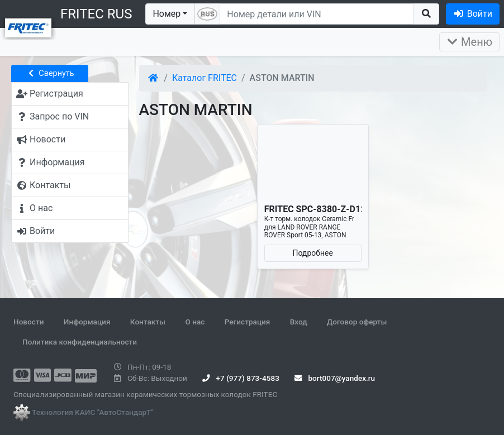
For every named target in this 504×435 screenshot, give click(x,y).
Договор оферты (357, 322)
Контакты (148, 322)
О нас (195, 322)
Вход (299, 322)
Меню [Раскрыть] (469, 42)
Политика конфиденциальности (80, 342)
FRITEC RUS (96, 14)
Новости (28, 322)
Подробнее (313, 253)
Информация (87, 322)
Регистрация (248, 322)
